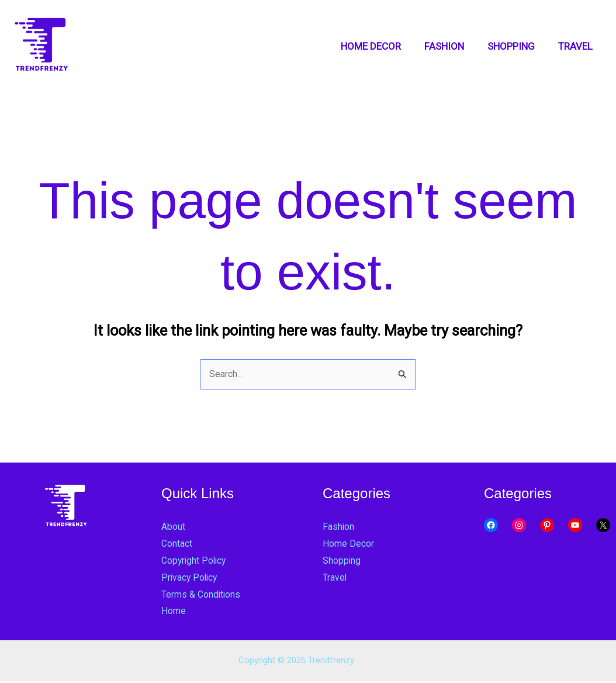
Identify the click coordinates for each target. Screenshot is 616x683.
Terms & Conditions (205, 595)
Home (174, 612)
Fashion (340, 527)
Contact (179, 544)
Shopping (343, 561)
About (174, 527)
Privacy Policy (191, 578)
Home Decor (350, 544)
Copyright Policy (197, 561)
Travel (336, 578)
